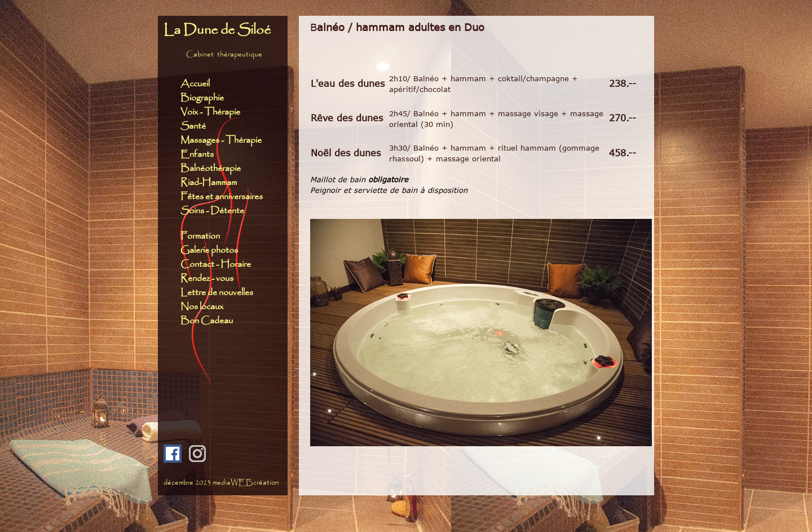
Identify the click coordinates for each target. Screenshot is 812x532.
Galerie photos (209, 250)
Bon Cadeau (207, 321)
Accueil (195, 84)
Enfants (198, 154)
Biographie (202, 98)
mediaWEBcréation (246, 483)
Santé (193, 126)
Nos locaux (202, 307)
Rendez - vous (207, 278)
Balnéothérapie (211, 168)
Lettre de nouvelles (217, 293)
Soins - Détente (212, 211)
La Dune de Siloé (217, 30)
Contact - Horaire (218, 264)
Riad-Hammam (209, 183)
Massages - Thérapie (221, 140)
